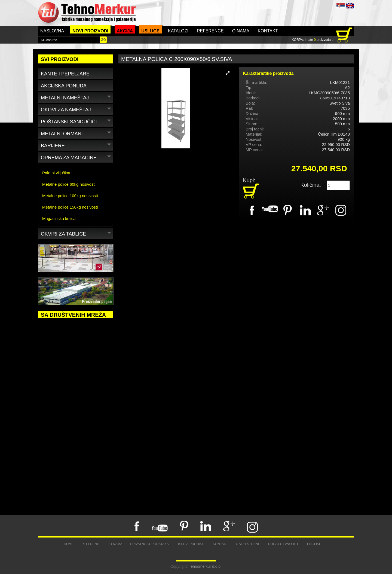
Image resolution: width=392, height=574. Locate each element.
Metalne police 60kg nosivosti (69, 184)
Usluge (150, 31)
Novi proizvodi (90, 31)
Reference (210, 31)
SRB (341, 6)
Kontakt (268, 31)
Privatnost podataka (149, 544)
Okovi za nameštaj (77, 109)
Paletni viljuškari (57, 173)
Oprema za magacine (77, 157)
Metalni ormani (77, 133)
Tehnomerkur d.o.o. (205, 566)
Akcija (125, 31)
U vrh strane (248, 544)
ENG (350, 6)
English (314, 544)
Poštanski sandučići (77, 121)
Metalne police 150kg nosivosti (70, 207)
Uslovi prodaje (191, 544)
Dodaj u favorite (284, 544)
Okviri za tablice (77, 233)
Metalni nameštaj (77, 97)
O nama (241, 31)
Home (69, 544)
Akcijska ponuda (64, 86)
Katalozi (178, 31)
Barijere (77, 145)
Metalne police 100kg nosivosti (70, 196)
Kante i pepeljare (65, 74)
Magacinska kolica (59, 219)
